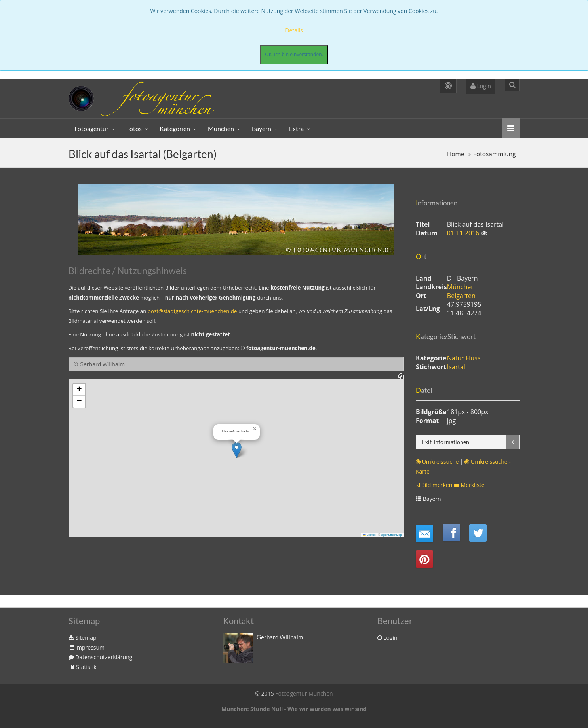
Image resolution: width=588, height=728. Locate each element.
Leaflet (369, 535)
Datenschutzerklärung (101, 657)
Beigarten (461, 296)
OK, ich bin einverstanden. (294, 54)
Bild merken (434, 485)
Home (456, 154)
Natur (456, 358)
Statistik (83, 667)
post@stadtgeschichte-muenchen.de (192, 311)
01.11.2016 (464, 233)
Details (294, 30)
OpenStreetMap (391, 535)
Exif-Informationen (446, 442)
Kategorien (175, 128)
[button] (237, 450)
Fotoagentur (91, 128)
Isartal (456, 367)
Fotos (134, 128)
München (221, 128)
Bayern (262, 128)
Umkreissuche (437, 462)
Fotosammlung (494, 154)
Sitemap (83, 638)
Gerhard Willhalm (280, 637)
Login (481, 86)
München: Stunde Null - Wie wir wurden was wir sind (294, 709)
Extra (296, 128)
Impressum (87, 647)
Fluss (473, 358)
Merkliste (469, 485)
